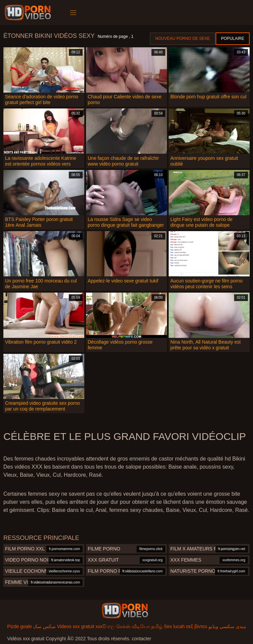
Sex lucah (174, 626)
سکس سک (44, 626)
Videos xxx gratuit (76, 626)
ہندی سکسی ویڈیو (227, 626)
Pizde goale (19, 626)
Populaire (233, 39)
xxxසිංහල (105, 626)
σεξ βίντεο (196, 626)
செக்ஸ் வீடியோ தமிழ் (139, 626)
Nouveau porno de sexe (182, 39)
